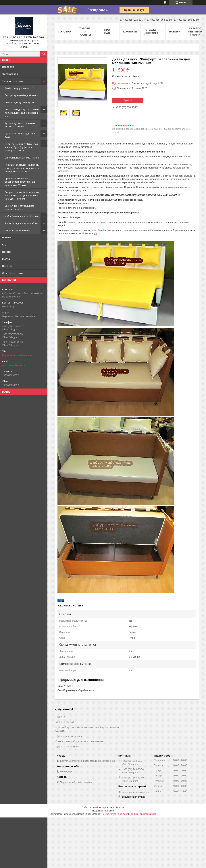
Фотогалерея (10, 74)
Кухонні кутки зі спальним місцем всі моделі (20, 125)
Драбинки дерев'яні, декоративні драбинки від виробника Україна (20, 182)
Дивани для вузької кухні (19, 102)
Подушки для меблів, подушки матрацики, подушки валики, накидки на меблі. (22, 195)
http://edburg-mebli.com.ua (17, 355)
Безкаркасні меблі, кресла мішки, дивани (80, 741)
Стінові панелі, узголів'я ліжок (22, 158)
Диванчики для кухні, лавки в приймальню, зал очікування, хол (22, 113)
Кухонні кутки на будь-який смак (21, 135)
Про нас (7, 252)
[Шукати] (44, 54)
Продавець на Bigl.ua (103, 811)
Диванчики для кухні (68, 747)
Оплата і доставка (13, 273)
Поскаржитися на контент (115, 814)
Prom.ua (120, 807)
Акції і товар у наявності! (19, 88)
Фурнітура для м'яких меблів (21, 223)
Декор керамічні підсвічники (21, 95)
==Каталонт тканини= (17, 230)
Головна (65, 32)
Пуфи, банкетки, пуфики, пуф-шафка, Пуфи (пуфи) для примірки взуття (22, 147)
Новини (7, 237)
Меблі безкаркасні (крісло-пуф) (22, 216)
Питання (7, 266)
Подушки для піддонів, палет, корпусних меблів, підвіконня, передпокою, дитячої (22, 168)
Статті (6, 245)
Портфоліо (8, 67)
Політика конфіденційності (143, 814)
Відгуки (6, 259)
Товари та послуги (13, 81)
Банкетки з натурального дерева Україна (20, 207)
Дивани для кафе (66, 722)
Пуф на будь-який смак (69, 736)
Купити (128, 100)
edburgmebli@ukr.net (14, 365)
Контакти (130, 32)
